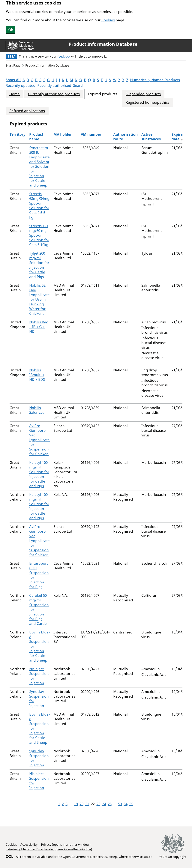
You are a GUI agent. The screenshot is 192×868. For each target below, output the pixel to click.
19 (76, 804)
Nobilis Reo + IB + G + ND (39, 327)
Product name (36, 137)
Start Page (13, 65)
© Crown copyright (173, 857)
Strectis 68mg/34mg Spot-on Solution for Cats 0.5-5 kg (39, 206)
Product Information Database (103, 44)
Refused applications (27, 111)
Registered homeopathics (147, 102)
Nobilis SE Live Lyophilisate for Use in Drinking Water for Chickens (39, 299)
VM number (91, 134)
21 (87, 804)
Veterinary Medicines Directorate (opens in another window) (49, 849)
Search (79, 85)
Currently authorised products (54, 94)
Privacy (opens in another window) (66, 845)
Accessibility (29, 845)
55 (131, 804)
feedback (64, 56)
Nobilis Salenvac (37, 410)
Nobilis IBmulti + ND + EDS (37, 375)
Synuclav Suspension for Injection (39, 699)
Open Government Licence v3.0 (85, 857)
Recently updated (21, 85)
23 (98, 804)
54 (126, 804)
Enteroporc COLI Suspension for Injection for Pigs (39, 575)
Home (15, 94)
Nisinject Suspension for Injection (39, 676)
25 (110, 804)
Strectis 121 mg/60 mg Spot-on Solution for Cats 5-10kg (39, 235)
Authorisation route (125, 137)
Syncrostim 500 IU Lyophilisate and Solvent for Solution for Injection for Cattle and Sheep (39, 166)
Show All (13, 80)
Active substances (151, 137)
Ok (11, 30)
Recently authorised (54, 85)
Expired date (178, 137)
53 (120, 804)
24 (104, 804)
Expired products (103, 94)
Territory (18, 134)
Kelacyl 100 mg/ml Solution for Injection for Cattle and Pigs (39, 474)
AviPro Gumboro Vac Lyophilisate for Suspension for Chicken (39, 440)
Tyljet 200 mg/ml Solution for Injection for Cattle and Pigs (39, 265)
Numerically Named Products (155, 80)
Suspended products (143, 94)
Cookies (108, 20)
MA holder (63, 134)
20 (82, 804)
